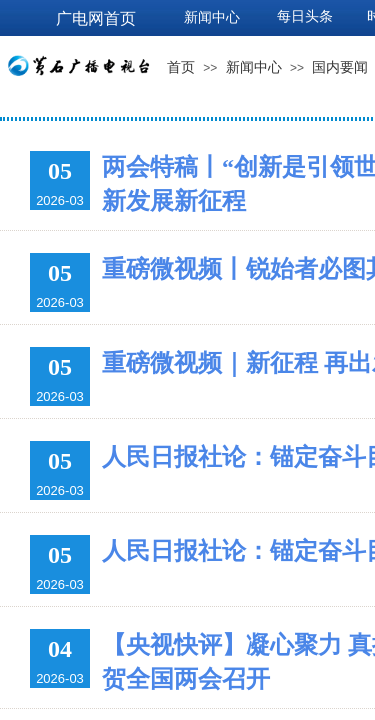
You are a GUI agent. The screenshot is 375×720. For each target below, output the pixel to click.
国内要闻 (340, 67)
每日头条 (305, 16)
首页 (181, 67)
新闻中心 (254, 67)
